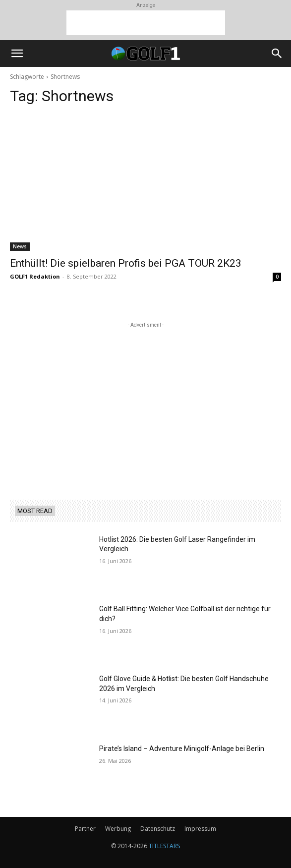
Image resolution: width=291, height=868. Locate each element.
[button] (17, 54)
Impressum (200, 829)
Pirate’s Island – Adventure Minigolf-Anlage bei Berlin (182, 749)
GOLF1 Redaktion (35, 276)
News (20, 246)
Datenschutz (158, 829)
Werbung (118, 829)
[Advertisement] (146, 23)
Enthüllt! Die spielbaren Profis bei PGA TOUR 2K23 (126, 263)
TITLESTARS (164, 846)
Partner (85, 829)
